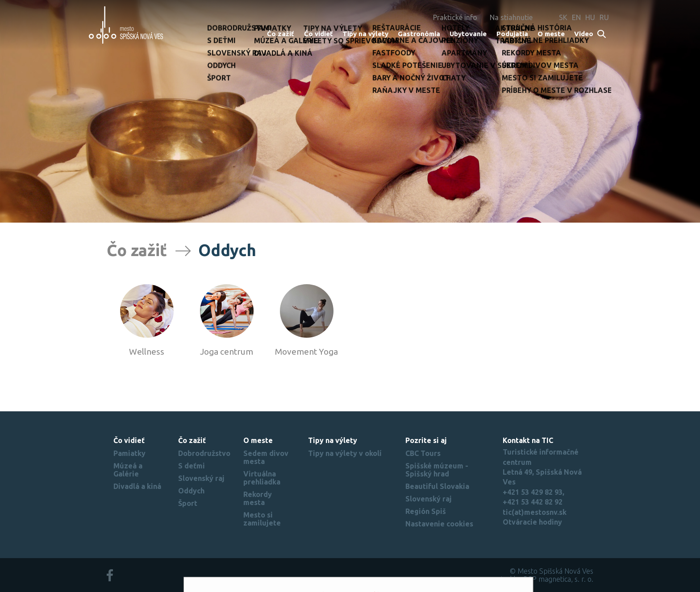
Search (602, 35)
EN (576, 17)
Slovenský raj (201, 478)
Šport (188, 503)
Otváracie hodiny (532, 522)
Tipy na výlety (365, 34)
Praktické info (455, 17)
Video (584, 34)
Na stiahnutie (511, 17)
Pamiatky (129, 453)
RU (604, 17)
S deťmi (192, 466)
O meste (551, 34)
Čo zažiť (281, 34)
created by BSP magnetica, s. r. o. (540, 579)
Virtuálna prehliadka (262, 478)
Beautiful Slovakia (437, 486)
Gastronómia (419, 34)
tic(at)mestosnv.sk (535, 512)
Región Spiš (426, 511)
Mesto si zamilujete (262, 519)
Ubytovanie (468, 34)
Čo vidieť (319, 34)
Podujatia (512, 34)
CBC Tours (423, 453)
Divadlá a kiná (137, 486)
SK (563, 17)
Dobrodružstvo (204, 453)
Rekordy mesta (258, 498)
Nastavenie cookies (439, 524)
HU (590, 17)
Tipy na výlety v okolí (345, 453)
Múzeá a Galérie (128, 470)
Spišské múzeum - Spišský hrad (437, 470)
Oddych (191, 491)
